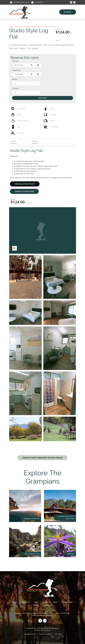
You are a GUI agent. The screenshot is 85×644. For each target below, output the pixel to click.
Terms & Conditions (24, 191)
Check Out (16, 70)
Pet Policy (58, 634)
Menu (68, 12)
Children (15, 88)
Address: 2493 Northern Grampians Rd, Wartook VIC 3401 (34, 613)
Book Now (42, 98)
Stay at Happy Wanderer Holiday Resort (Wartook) (29, 26)
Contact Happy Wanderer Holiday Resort (42, 458)
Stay (36, 602)
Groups (45, 602)
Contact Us (48, 605)
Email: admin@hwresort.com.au (43, 615)
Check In (15, 61)
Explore (36, 605)
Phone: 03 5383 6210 (62, 613)
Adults (15, 79)
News (55, 602)
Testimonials (67, 602)
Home (11, 26)
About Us (26, 602)
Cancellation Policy (25, 184)
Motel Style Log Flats (51, 26)
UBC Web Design (46, 630)
